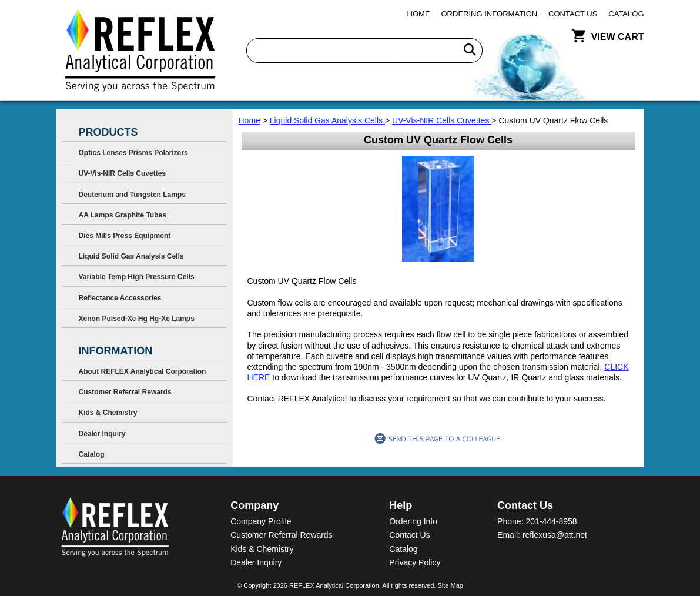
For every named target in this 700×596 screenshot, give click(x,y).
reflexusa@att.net (555, 535)
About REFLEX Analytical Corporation (143, 371)
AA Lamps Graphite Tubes (123, 215)
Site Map (450, 585)
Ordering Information (490, 14)
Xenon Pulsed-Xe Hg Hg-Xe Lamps (137, 319)
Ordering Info (413, 521)
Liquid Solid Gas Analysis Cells (327, 120)
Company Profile (261, 521)
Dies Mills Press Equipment (125, 236)
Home (419, 14)
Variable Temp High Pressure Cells (137, 277)
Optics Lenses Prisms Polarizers (133, 153)
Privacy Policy (415, 562)
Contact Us (573, 14)
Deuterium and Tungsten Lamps (132, 195)
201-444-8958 (551, 521)
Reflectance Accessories (120, 298)
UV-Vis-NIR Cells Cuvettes (442, 120)
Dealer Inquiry (102, 434)
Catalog (626, 14)
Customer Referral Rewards (125, 392)
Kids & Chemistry (108, 413)
